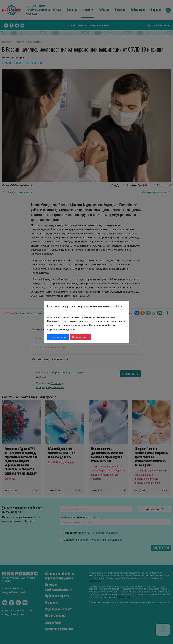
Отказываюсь (81, 337)
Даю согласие (58, 337)
